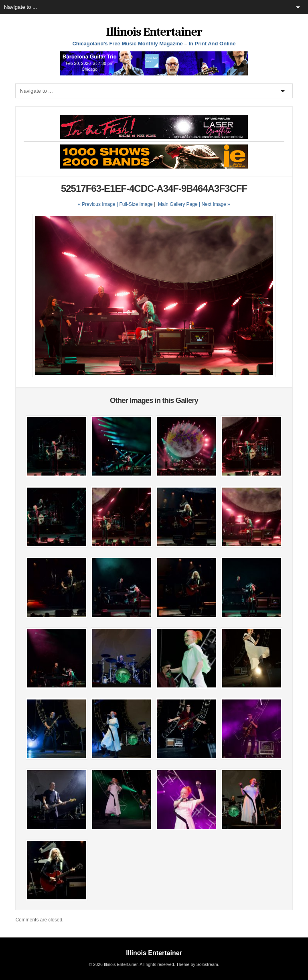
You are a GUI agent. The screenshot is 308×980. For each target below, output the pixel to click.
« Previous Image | (98, 204)
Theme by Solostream (197, 964)
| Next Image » (215, 204)
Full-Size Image (136, 204)
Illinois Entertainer (154, 32)
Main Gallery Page (178, 204)
